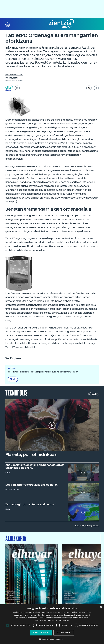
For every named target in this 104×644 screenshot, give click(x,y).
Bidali (13, 379)
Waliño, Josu (12, 78)
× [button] (101, 607)
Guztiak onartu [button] (41, 633)
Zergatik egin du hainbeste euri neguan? (31, 505)
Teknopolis (16, 393)
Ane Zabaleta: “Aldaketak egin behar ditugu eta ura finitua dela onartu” (35, 466)
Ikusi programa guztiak (87, 526)
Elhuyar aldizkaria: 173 (14, 75)
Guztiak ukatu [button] (64, 633)
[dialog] (52, 624)
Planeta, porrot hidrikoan (31, 455)
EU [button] (17, 88)
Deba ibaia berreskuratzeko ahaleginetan (31, 485)
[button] (8, 24)
